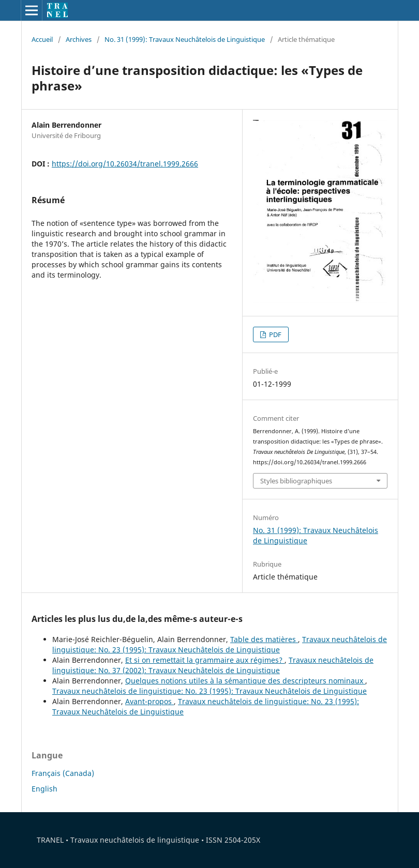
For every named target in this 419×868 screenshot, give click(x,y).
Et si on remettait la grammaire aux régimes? (205, 660)
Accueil (42, 39)
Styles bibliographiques (296, 481)
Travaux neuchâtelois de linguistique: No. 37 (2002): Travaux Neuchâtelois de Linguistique (213, 665)
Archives (79, 39)
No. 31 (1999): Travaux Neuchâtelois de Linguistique (185, 39)
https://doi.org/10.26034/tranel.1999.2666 (125, 164)
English (44, 789)
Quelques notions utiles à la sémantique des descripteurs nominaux (245, 681)
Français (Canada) (63, 773)
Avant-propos (149, 701)
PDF (274, 334)
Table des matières (264, 639)
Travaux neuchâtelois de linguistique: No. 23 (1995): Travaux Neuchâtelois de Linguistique (220, 644)
